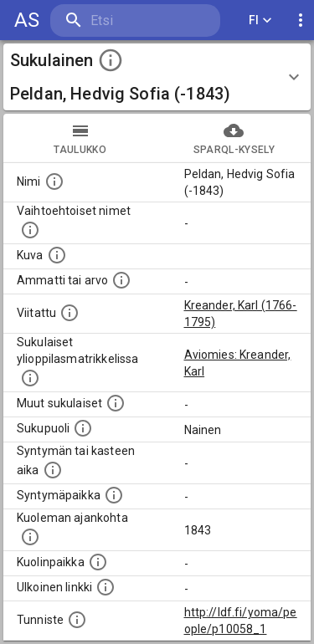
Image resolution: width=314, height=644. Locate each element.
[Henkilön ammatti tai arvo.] (121, 280)
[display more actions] (301, 20)
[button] (157, 77)
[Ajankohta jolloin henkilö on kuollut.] (30, 537)
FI (260, 20)
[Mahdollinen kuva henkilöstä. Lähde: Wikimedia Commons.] (57, 255)
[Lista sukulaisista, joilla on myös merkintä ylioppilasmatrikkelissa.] (30, 378)
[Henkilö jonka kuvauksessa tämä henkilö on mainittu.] (69, 313)
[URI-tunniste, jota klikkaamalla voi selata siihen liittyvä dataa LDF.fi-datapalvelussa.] (77, 620)
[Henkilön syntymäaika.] (53, 470)
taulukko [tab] (80, 138)
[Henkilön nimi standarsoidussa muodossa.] (54, 181)
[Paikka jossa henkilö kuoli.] (98, 562)
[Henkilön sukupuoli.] (83, 428)
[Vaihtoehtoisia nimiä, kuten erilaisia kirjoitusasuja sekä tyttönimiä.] (30, 230)
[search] (135, 20)
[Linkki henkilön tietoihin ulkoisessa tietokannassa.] (106, 587)
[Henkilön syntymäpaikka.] (114, 495)
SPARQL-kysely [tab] (234, 138)
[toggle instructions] (111, 60)
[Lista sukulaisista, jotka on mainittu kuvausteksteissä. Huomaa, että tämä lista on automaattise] (116, 403)
